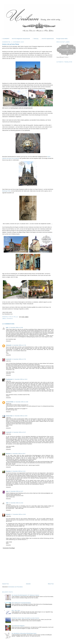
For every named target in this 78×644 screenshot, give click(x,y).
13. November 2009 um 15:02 (16, 503)
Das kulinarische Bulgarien (18, 626)
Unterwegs (10, 319)
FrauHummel (9, 379)
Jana (7, 491)
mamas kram (9, 416)
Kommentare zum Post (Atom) (15, 587)
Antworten (8, 341)
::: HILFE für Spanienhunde (47, 39)
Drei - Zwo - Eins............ (17, 610)
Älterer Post (51, 584)
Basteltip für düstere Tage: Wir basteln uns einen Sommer (25, 618)
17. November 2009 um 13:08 (18, 514)
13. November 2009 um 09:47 (18, 454)
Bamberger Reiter (7, 191)
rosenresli (9, 359)
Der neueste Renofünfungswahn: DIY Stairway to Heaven (25, 595)
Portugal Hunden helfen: (62, 39)
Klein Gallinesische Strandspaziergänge (21, 603)
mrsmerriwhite (10, 402)
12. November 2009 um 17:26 (19, 345)
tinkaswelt (9, 345)
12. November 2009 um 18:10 (20, 379)
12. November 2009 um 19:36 (21, 402)
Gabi (7, 503)
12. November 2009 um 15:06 (16, 328)
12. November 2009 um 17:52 (19, 359)
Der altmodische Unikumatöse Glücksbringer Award (24, 633)
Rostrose (8, 454)
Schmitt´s (8, 514)
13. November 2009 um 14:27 (16, 491)
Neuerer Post (5, 584)
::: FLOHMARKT (6, 39)
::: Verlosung (35, 39)
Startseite (28, 584)
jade (7, 328)
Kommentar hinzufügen (9, 548)
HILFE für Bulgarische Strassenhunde (21, 39)
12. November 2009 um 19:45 (20, 416)
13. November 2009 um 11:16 (18, 471)
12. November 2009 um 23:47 (19, 432)
